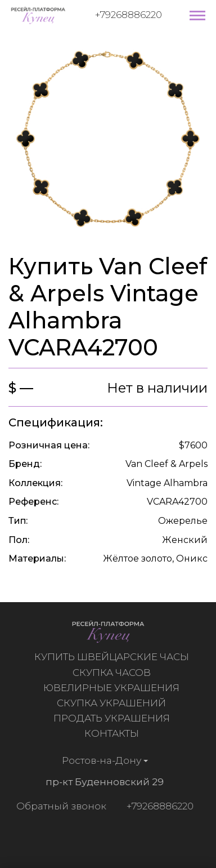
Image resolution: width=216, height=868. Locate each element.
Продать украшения (113, 718)
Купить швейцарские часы (113, 657)
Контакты (113, 733)
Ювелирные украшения (113, 688)
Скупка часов (113, 673)
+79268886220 (129, 15)
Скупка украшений (113, 703)
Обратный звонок (59, 806)
